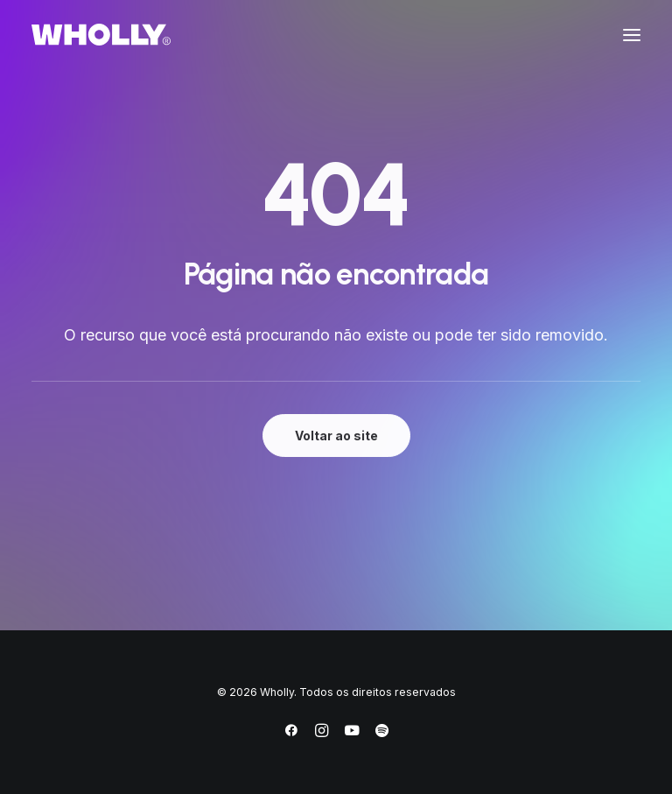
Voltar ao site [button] (336, 436)
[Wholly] (101, 35)
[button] (632, 35)
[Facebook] (291, 733)
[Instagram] (322, 733)
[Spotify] (382, 733)
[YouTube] (352, 733)
